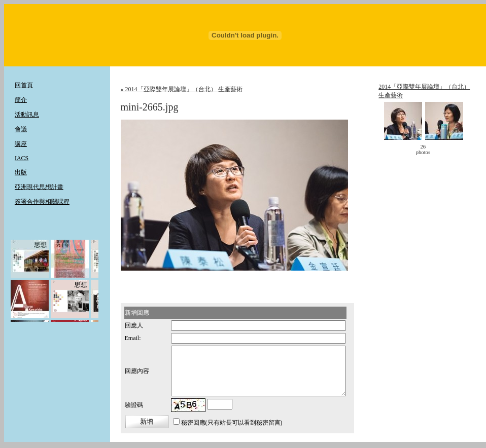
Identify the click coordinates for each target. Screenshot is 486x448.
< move (397, 150)
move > (449, 150)
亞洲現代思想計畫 (39, 187)
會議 (21, 129)
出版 (21, 172)
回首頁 (24, 85)
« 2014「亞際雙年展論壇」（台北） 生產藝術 (182, 89)
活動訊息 (27, 115)
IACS (22, 158)
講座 (21, 144)
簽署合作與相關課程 (42, 202)
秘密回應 (193, 423)
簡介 (21, 100)
